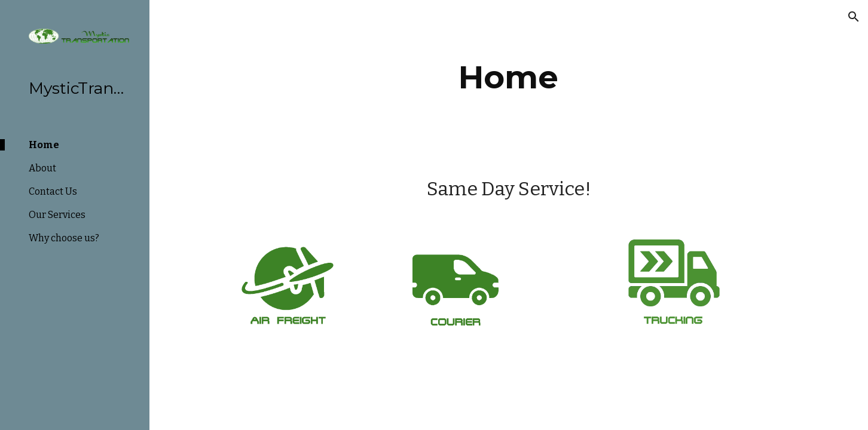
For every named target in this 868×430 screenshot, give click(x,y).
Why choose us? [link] (64, 238)
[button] (854, 17)
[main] (509, 77)
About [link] (42, 168)
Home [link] (44, 145)
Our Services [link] (57, 215)
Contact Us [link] (53, 191)
